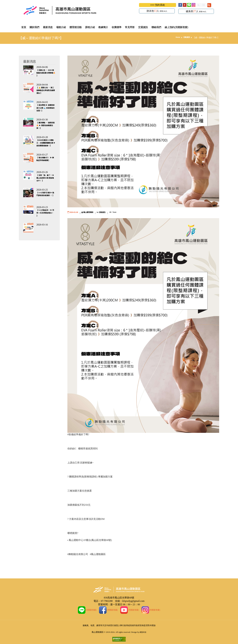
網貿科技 (143, 632)
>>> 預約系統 (158, 5)
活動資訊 (186, 38)
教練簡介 (103, 27)
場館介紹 (61, 27)
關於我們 (34, 27)
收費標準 (117, 27)
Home (176, 38)
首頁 (24, 27)
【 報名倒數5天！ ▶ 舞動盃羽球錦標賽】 (45, 160)
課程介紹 (90, 27)
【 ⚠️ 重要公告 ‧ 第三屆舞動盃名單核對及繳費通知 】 (45, 90)
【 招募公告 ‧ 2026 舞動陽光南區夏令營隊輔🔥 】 (45, 73)
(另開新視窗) (83, 610)
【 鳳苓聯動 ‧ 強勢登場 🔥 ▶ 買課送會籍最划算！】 (46, 125)
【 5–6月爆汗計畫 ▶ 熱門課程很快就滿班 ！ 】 (45, 195)
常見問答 (130, 27)
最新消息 (48, 27)
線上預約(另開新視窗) (176, 27)
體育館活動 (76, 27)
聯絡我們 (156, 27)
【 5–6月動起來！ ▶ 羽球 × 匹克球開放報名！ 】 (45, 213)
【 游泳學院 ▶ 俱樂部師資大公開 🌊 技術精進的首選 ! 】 (46, 108)
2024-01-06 (75, 212)
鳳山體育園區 (91, 212)
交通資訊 (143, 27)
